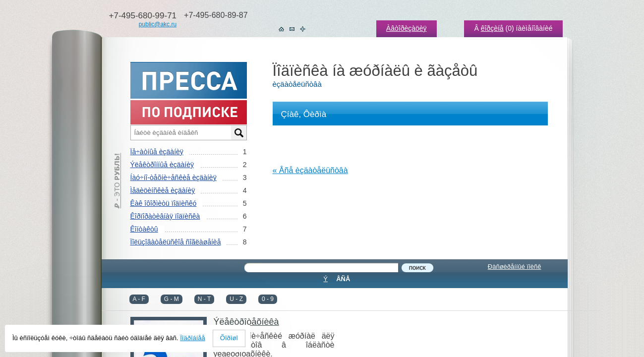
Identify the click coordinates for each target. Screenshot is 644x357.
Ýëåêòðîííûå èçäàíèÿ (162, 165)
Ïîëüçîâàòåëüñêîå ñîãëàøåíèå (176, 242)
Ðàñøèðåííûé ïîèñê (515, 267)
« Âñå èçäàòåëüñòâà (310, 170)
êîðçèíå (492, 28)
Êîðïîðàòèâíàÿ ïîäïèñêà (165, 216)
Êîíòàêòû (144, 229)
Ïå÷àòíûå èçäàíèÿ (157, 152)
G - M (172, 299)
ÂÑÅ (343, 279)
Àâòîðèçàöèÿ (407, 28)
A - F (139, 299)
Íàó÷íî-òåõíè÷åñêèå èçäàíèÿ (174, 178)
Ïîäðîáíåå (193, 338)
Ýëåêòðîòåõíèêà (246, 322)
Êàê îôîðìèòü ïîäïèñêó (164, 203)
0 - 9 (268, 299)
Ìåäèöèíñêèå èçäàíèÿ (163, 190)
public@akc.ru (158, 24)
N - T (204, 299)
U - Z (236, 299)
